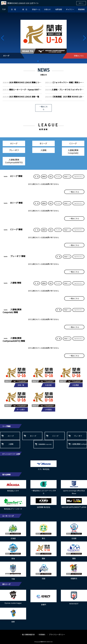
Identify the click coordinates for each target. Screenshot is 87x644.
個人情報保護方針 (28, 634)
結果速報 (59, 9)
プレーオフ (14, 150)
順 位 (25, 9)
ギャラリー (70, 9)
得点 (51, 177)
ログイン (81, 3)
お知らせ (47, 9)
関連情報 (81, 9)
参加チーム (36, 9)
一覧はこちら (43, 108)
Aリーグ (14, 143)
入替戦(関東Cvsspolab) (73, 152)
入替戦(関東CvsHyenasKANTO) (14, 161)
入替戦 (43, 150)
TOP (4, 9)
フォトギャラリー (78, 177)
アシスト (58, 177)
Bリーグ (43, 143)
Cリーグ (73, 143)
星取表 (44, 177)
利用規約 (42, 634)
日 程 (13, 9)
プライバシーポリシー (57, 634)
